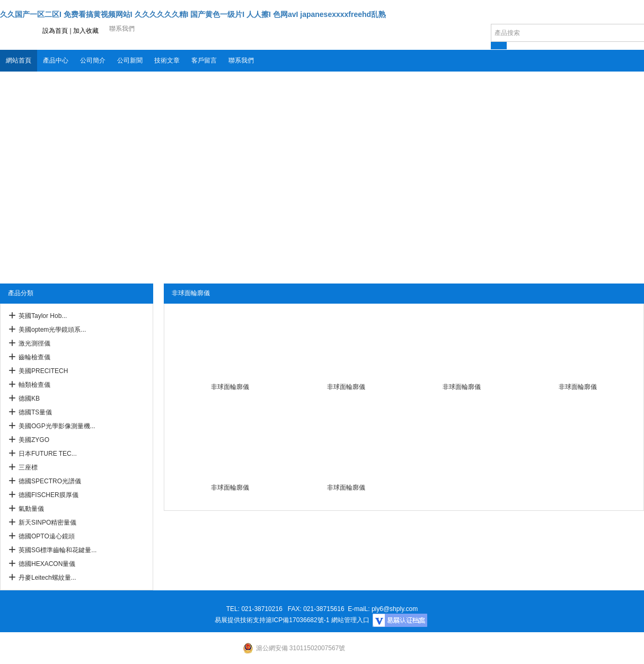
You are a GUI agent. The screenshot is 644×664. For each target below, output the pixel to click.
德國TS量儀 (35, 412)
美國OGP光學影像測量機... (57, 426)
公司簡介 (93, 60)
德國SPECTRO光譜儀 (50, 481)
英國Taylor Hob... (43, 316)
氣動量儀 (31, 509)
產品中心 (56, 60)
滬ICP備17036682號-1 (297, 620)
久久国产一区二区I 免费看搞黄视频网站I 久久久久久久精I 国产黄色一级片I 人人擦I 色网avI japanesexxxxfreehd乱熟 (193, 14)
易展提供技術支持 (240, 620)
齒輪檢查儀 (34, 357)
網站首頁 (19, 60)
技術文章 (167, 60)
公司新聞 (130, 60)
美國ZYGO (34, 440)
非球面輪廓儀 (230, 387)
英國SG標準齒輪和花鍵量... (58, 550)
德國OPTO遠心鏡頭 (47, 536)
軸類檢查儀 (34, 385)
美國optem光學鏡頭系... (52, 330)
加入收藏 (86, 31)
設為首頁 (55, 31)
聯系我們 (241, 60)
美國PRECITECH (43, 371)
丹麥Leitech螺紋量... (47, 578)
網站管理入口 (350, 620)
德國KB (29, 399)
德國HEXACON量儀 (47, 564)
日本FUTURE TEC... (48, 454)
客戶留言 (204, 60)
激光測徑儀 (34, 343)
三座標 (28, 467)
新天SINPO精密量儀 (47, 523)
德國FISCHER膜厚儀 (48, 495)
